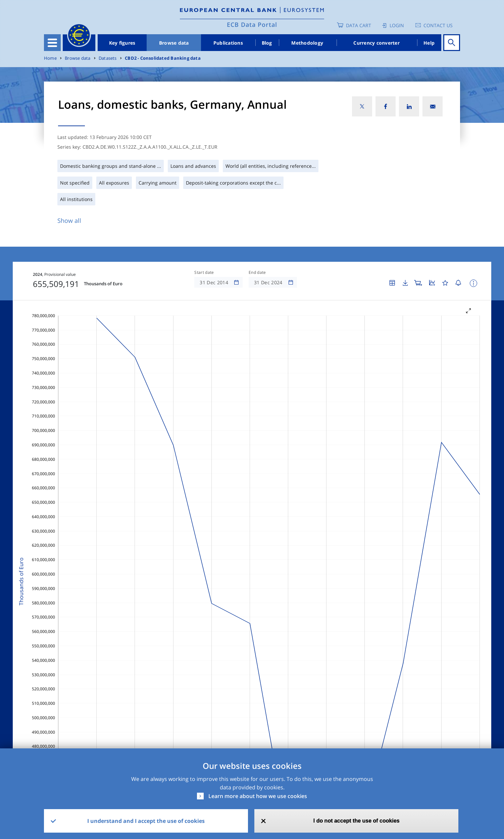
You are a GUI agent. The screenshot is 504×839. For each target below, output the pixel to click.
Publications (228, 43)
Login (397, 25)
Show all (69, 220)
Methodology (307, 43)
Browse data (174, 43)
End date (257, 273)
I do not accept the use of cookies (357, 821)
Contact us (438, 25)
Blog (267, 43)
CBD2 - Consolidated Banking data (163, 58)
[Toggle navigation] (52, 43)
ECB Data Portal (252, 24)
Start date (204, 273)
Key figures (122, 43)
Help (429, 43)
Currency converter (376, 43)
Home (50, 58)
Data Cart (359, 25)
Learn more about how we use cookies (258, 796)
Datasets (108, 58)
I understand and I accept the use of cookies (146, 821)
